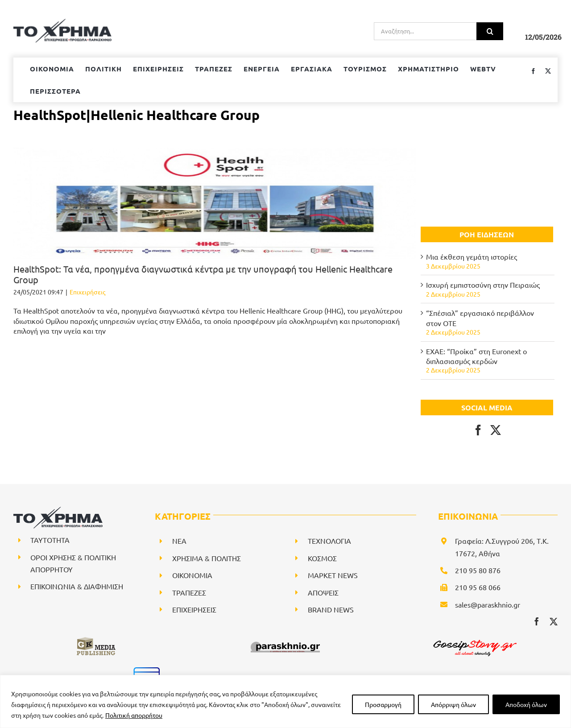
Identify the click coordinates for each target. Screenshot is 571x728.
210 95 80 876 (478, 570)
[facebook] (537, 621)
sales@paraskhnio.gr (488, 604)
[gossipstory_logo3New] (474, 640)
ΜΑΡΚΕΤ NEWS (333, 575)
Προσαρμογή (383, 704)
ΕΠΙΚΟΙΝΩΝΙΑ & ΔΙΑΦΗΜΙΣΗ (77, 586)
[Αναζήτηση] (490, 31)
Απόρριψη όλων (453, 704)
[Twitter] (496, 430)
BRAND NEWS (331, 609)
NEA (179, 541)
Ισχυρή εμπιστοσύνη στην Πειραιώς (483, 285)
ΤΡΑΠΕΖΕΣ (189, 592)
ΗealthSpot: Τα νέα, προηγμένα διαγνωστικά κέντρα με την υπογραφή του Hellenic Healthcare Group (203, 274)
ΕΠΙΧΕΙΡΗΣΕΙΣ (194, 609)
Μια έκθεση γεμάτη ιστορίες (472, 256)
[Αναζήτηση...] (425, 31)
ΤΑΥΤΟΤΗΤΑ (50, 540)
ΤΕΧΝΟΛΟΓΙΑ (329, 541)
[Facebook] (478, 430)
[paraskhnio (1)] (285, 640)
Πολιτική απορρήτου (134, 715)
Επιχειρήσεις (87, 292)
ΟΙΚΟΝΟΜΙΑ (192, 575)
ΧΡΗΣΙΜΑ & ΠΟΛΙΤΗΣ (207, 558)
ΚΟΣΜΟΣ (322, 558)
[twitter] (554, 621)
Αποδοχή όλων (526, 704)
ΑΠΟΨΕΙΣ (323, 592)
